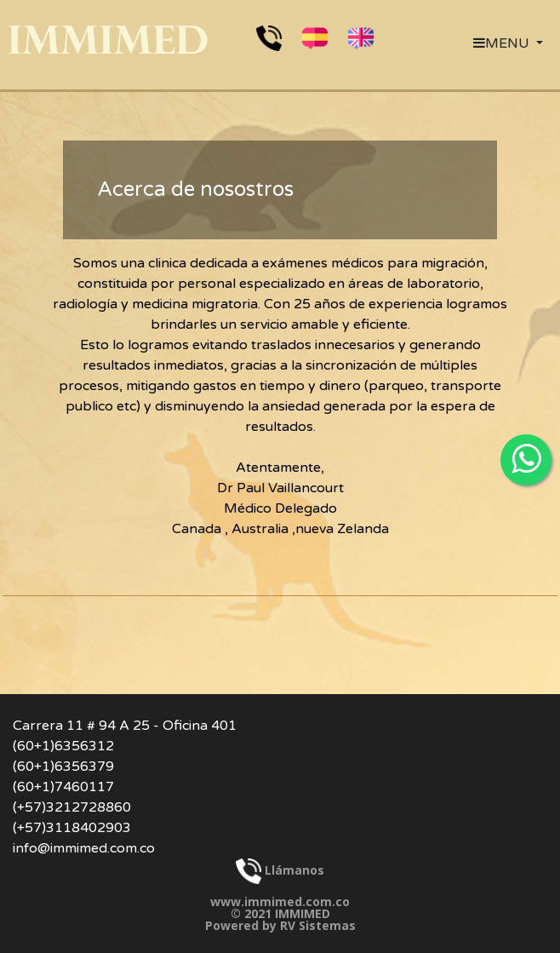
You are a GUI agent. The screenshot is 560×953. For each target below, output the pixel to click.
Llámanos (280, 870)
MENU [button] (503, 43)
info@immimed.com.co (84, 848)
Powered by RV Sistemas (280, 925)
